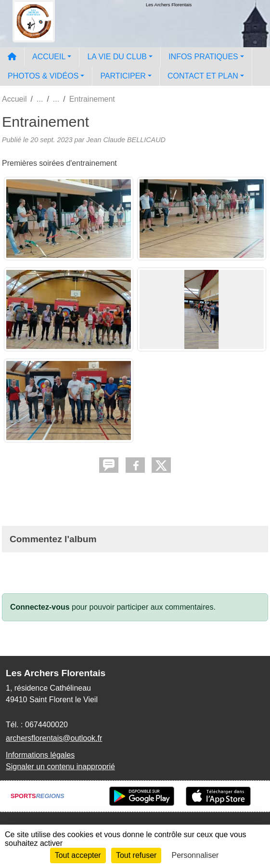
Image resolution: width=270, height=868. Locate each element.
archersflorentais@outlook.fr (54, 738)
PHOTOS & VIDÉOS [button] (43, 76)
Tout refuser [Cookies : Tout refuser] (136, 855)
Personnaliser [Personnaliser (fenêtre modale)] (195, 855)
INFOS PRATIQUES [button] (203, 57)
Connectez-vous (40, 607)
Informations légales (40, 755)
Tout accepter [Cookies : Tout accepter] (78, 855)
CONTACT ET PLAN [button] (203, 76)
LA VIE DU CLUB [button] (117, 57)
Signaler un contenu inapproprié (60, 767)
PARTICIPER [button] (123, 76)
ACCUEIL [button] (49, 57)
